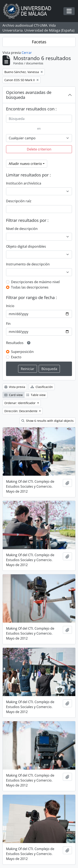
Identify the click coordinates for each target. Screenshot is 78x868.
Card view (14, 395)
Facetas (39, 42)
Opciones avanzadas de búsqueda (29, 95)
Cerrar (27, 53)
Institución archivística (24, 183)
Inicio (10, 306)
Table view (36, 395)
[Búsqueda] (39, 119)
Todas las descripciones (30, 287)
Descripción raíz (19, 201)
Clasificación (42, 387)
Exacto (16, 357)
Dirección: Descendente (21, 411)
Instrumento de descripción (28, 264)
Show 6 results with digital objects (48, 421)
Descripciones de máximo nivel (35, 282)
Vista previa (15, 387)
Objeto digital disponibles (26, 246)
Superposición (22, 352)
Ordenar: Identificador (20, 403)
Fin (8, 324)
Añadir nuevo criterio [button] (25, 164)
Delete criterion (39, 149)
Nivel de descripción (22, 229)
